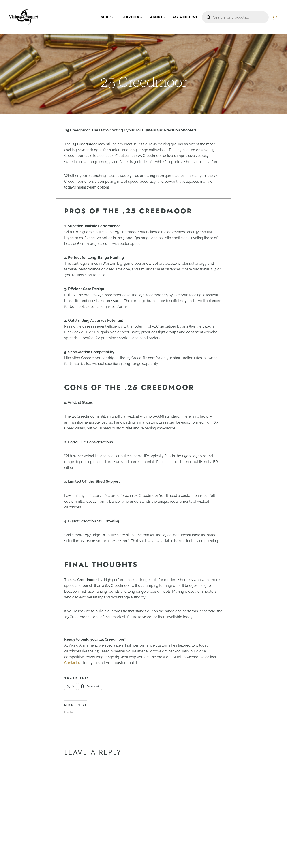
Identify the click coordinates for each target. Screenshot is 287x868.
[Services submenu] (141, 17)
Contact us (73, 663)
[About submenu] (164, 17)
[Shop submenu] (112, 17)
